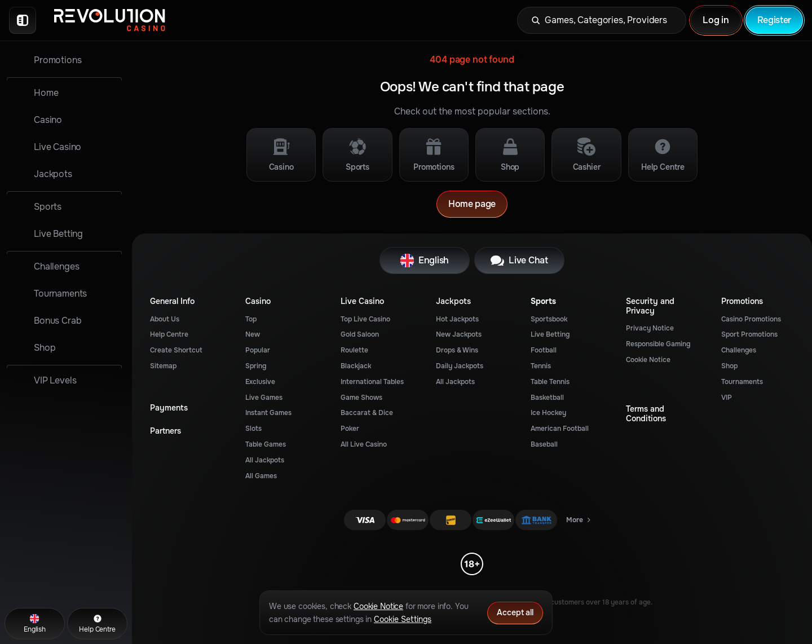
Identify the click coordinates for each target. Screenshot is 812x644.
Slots (253, 429)
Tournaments (742, 382)
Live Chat (519, 261)
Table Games (266, 444)
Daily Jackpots (460, 366)
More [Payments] (579, 522)
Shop (729, 366)
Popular (258, 350)
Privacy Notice (650, 328)
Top (251, 319)
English (425, 261)
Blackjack (356, 366)
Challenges (739, 350)
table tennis (550, 382)
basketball (547, 398)
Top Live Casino (365, 319)
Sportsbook (549, 319)
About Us (165, 319)
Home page (472, 204)
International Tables (372, 382)
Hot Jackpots (457, 319)
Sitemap (163, 366)
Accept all (515, 612)
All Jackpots (265, 460)
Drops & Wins (457, 350)
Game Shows (361, 398)
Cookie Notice (648, 360)
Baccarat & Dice (367, 413)
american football (560, 429)
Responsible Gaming (658, 344)
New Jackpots (459, 334)
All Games (261, 476)
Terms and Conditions (646, 414)
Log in (716, 20)
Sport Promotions (749, 334)
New (253, 334)
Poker (350, 429)
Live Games (264, 398)
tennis (541, 366)
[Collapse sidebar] (23, 20)
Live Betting (550, 334)
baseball (544, 444)
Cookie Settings (403, 619)
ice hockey (548, 413)
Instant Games (268, 413)
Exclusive (260, 382)
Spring (256, 366)
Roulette (354, 350)
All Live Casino (364, 444)
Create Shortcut (176, 350)
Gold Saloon (360, 334)
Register (774, 20)
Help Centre (169, 334)
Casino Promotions (751, 319)
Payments (169, 408)
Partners (166, 431)
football (544, 350)
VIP (727, 398)
